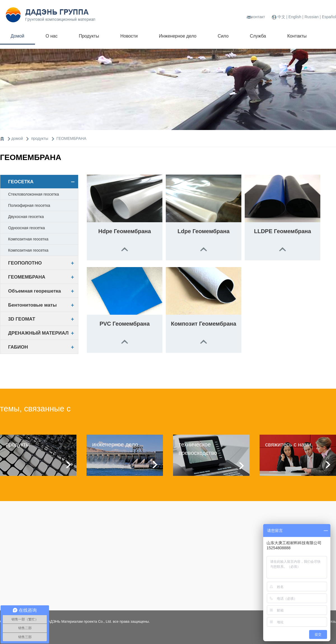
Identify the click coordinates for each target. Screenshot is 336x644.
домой (17, 138)
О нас (52, 36)
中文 (282, 17)
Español (329, 17)
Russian (312, 17)
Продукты (89, 36)
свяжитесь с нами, (289, 444)
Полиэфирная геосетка (29, 205)
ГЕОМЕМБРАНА (71, 138)
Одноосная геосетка (26, 228)
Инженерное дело (178, 36)
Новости (129, 36)
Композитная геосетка (28, 239)
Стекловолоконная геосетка (34, 194)
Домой (17, 36)
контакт (258, 17)
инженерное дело (115, 444)
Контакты (297, 36)
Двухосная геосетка (26, 217)
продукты (40, 138)
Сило (223, 36)
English (295, 17)
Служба (258, 36)
